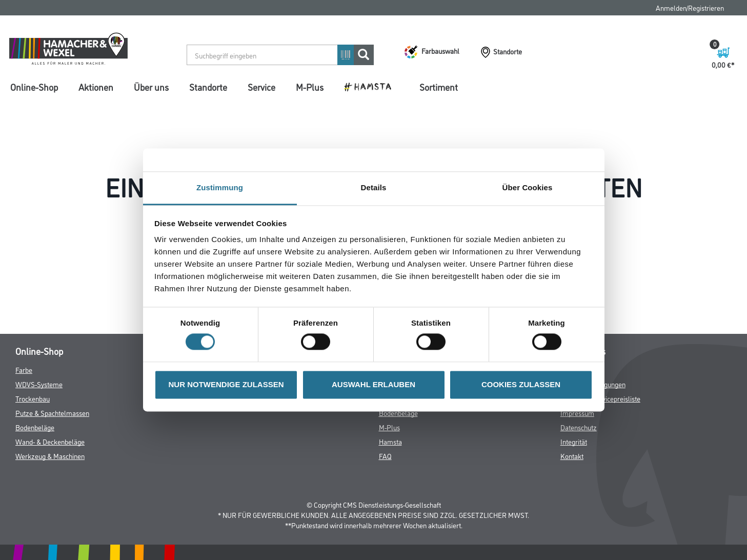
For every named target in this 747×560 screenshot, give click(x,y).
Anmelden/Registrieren (690, 7)
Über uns (151, 87)
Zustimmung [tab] (220, 187)
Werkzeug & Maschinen (50, 456)
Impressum (577, 413)
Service (261, 87)
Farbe (24, 369)
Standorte (208, 87)
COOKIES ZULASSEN (521, 384)
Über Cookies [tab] (528, 187)
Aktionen (96, 87)
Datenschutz (579, 427)
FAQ (385, 456)
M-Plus (310, 87)
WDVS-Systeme (39, 384)
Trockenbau (33, 398)
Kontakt (572, 456)
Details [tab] (374, 187)
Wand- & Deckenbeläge (50, 441)
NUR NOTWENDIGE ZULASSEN (226, 384)
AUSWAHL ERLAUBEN (373, 384)
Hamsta (390, 441)
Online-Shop (34, 87)
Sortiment (439, 87)
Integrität (574, 441)
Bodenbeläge (35, 427)
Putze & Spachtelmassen (52, 413)
